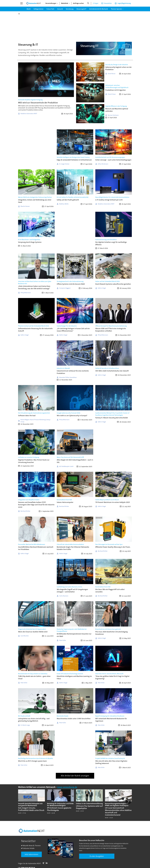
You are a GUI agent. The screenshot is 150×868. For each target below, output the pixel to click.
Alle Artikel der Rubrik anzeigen (75, 776)
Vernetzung (70, 9)
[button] (128, 802)
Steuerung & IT (81, 9)
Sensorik (60, 9)
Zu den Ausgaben (97, 856)
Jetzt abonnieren (31, 854)
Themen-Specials (116, 9)
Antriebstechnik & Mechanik (99, 9)
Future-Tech (50, 9)
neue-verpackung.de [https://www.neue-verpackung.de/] (67, 787)
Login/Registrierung (124, 3)
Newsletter (108, 3)
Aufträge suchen (78, 3)
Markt (29, 9)
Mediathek (65, 3)
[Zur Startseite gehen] (34, 3)
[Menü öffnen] (22, 3)
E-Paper (96, 3)
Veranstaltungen (51, 3)
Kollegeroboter (39, 9)
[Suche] (88, 3)
